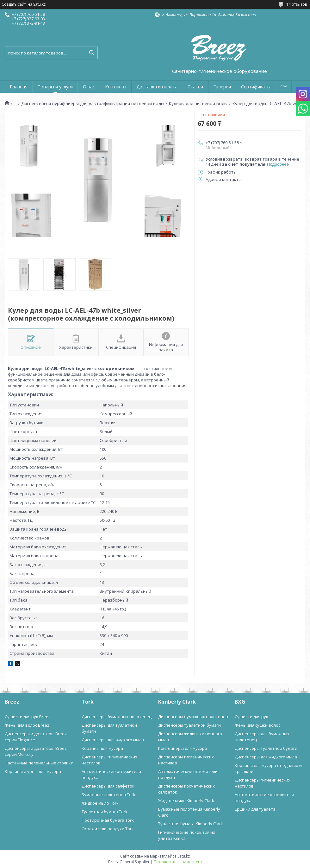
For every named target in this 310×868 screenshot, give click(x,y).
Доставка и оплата (157, 87)
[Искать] (91, 53)
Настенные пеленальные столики (39, 763)
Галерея (222, 87)
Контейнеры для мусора (183, 748)
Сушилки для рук (251, 717)
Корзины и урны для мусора (33, 771)
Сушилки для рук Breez (28, 717)
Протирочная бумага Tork (108, 820)
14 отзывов (297, 4)
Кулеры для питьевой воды (198, 104)
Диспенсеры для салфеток (108, 786)
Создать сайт (14, 4)
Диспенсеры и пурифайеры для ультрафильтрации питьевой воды (93, 104)
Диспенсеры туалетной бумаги (189, 725)
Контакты (116, 87)
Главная (19, 87)
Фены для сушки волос (257, 725)
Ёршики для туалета (255, 809)
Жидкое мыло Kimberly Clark (186, 801)
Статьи (195, 87)
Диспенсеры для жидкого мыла (113, 740)
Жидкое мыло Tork (100, 803)
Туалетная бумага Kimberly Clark (191, 824)
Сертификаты (256, 87)
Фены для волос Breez (27, 725)
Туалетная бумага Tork (105, 812)
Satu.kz (184, 856)
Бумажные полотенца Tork (108, 795)
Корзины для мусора (102, 748)
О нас (89, 87)
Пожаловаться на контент (178, 862)
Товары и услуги (55, 87)
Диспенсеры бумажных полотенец (117, 717)
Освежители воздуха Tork (108, 829)
